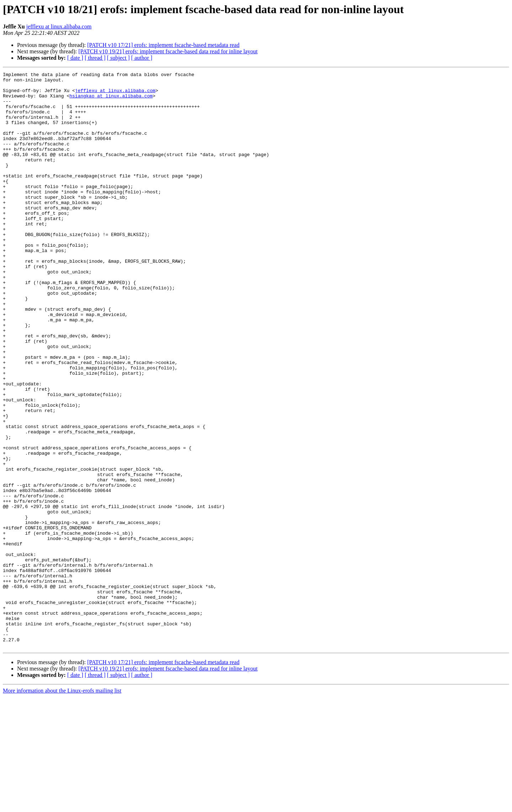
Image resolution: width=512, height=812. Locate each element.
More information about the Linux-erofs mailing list (62, 806)
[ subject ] (118, 58)
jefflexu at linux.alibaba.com (59, 26)
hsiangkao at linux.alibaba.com (111, 101)
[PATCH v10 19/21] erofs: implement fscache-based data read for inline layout (168, 51)
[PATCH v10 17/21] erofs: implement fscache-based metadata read (163, 45)
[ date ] (75, 58)
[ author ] (142, 58)
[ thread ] (95, 58)
